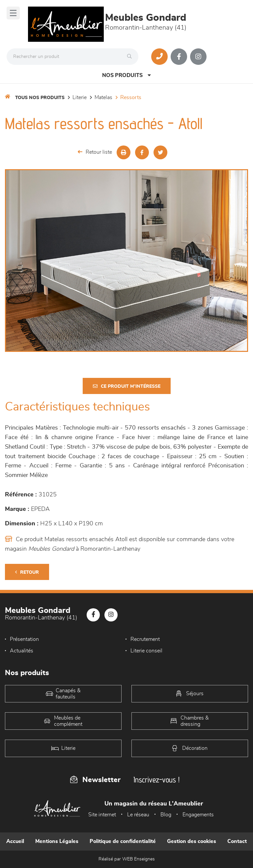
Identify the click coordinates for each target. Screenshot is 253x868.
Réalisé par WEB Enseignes (127, 859)
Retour (27, 572)
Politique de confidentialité (123, 841)
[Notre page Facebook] (179, 57)
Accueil (15, 841)
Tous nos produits (40, 98)
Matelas (103, 97)
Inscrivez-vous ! (156, 780)
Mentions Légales (57, 841)
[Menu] (13, 13)
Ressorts (131, 97)
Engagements (198, 815)
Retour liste (95, 152)
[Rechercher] (131, 57)
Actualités (22, 651)
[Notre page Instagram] (198, 57)
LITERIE (80, 97)
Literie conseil (146, 651)
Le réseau (138, 815)
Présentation (24, 639)
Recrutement (145, 639)
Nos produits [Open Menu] (126, 75)
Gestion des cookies (192, 841)
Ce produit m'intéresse (127, 386)
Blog (166, 815)
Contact (237, 841)
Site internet (102, 815)
